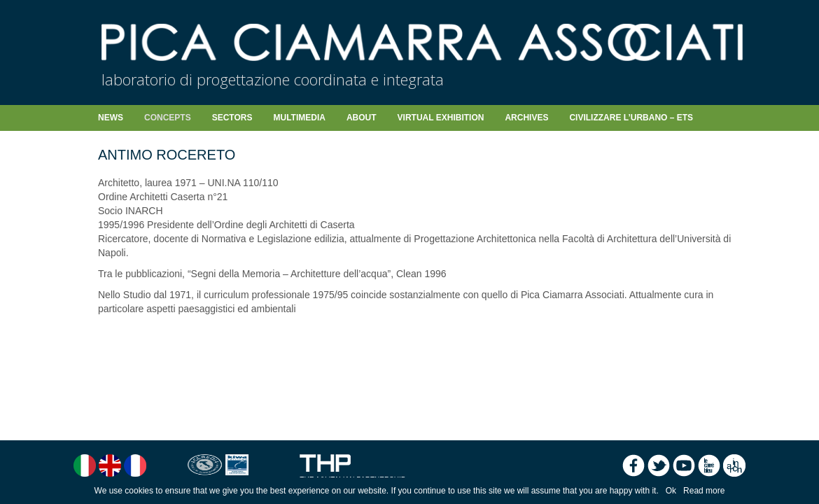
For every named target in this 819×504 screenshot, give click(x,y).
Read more (704, 491)
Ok (671, 491)
